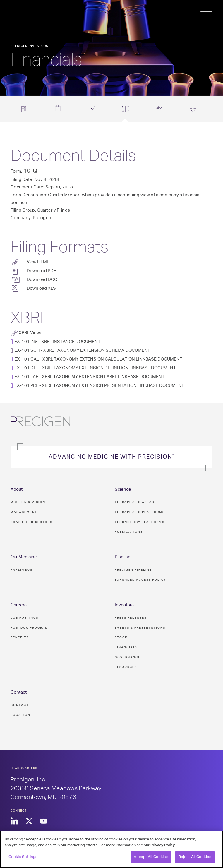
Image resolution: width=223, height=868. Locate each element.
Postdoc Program (29, 628)
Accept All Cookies (151, 857)
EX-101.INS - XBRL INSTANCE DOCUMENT (57, 342)
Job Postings (24, 618)
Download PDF (41, 271)
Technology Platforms (140, 522)
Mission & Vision (28, 502)
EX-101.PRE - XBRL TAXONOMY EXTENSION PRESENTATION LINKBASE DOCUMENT (99, 386)
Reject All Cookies (195, 857)
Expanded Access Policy (140, 580)
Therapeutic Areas (134, 502)
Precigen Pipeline (133, 570)
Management (24, 512)
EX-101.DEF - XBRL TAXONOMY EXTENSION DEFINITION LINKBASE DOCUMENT (95, 368)
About (17, 489)
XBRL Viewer (31, 333)
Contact (19, 692)
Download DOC (42, 280)
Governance (128, 657)
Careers (19, 605)
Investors (124, 605)
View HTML (38, 262)
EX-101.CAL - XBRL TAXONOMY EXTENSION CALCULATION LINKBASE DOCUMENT (98, 359)
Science (123, 489)
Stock (121, 637)
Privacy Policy (163, 845)
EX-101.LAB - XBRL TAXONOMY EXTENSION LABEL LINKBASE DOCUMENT (89, 377)
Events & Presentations (140, 628)
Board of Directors (31, 522)
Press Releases (131, 618)
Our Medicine (24, 557)
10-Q (30, 171)
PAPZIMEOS (22, 570)
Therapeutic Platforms (140, 512)
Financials (126, 647)
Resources (126, 667)
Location (20, 715)
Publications (129, 532)
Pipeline (123, 557)
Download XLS (41, 288)
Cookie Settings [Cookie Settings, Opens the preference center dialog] (23, 857)
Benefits (20, 637)
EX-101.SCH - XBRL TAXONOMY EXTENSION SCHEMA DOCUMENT (82, 350)
